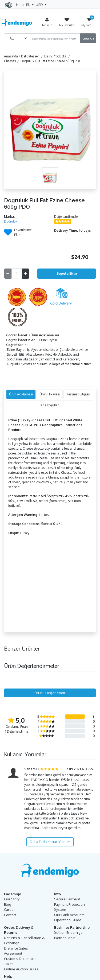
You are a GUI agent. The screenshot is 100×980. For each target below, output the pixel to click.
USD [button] (40, 5)
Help (20, 5)
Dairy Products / (58, 56)
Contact (10, 915)
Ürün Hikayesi (50, 394)
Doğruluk (11, 221)
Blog (8, 904)
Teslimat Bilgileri (78, 394)
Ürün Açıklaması (21, 394)
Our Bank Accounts (69, 915)
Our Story (12, 899)
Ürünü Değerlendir (50, 693)
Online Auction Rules (21, 969)
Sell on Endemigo (68, 932)
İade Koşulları (50, 405)
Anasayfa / (13, 56)
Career (9, 909)
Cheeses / (12, 61)
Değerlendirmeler (66, 217)
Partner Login (65, 938)
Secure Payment (67, 899)
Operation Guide (68, 920)
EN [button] (29, 5)
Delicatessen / (33, 56)
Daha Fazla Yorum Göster (50, 842)
